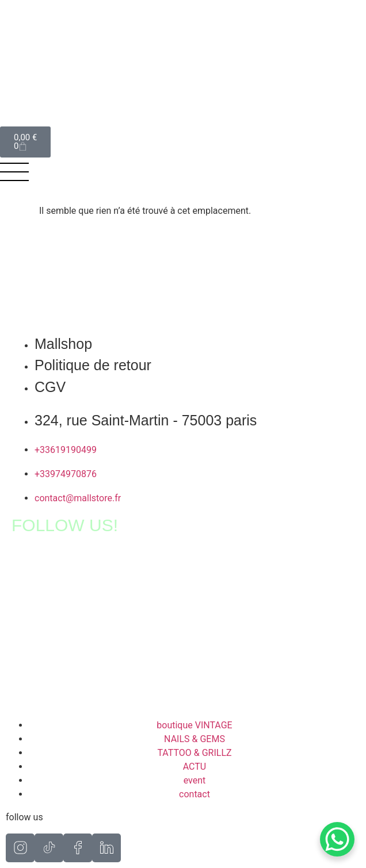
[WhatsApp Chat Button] (337, 839)
